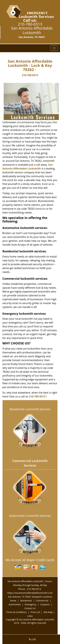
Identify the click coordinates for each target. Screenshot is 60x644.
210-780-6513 (30, 24)
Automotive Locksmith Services (30, 516)
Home (13, 601)
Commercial (42, 601)
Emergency (31, 604)
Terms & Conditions (16, 612)
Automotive (15, 604)
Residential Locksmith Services (30, 409)
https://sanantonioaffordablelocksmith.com (30, 593)
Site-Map (48, 612)
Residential (26, 601)
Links (30, 616)
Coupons (45, 604)
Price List (35, 612)
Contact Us (30, 608)
